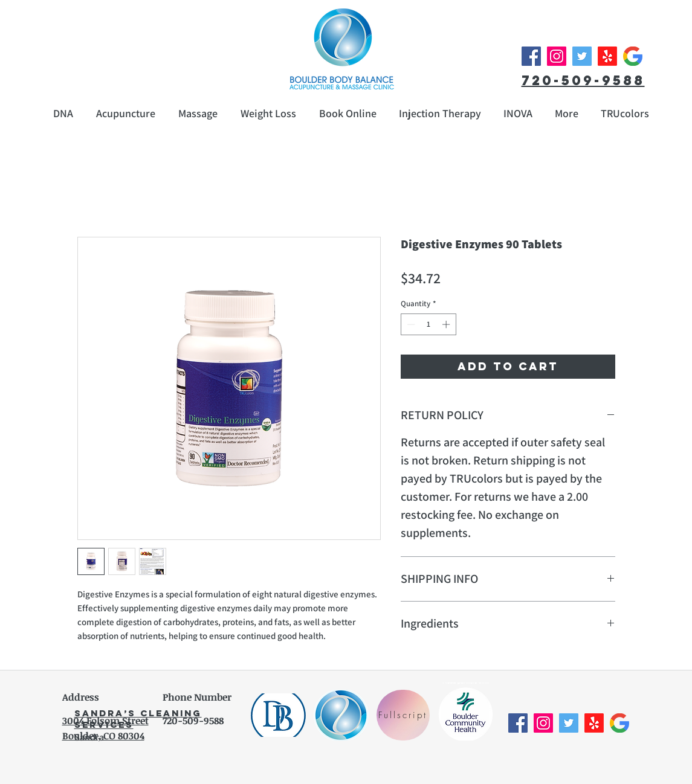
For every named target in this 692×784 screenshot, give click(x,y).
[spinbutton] (428, 324)
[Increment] (447, 324)
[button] (567, 113)
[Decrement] (410, 324)
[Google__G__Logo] (633, 56)
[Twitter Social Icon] (582, 56)
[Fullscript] (403, 715)
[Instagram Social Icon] (557, 56)
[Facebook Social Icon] (531, 56)
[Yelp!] (607, 56)
